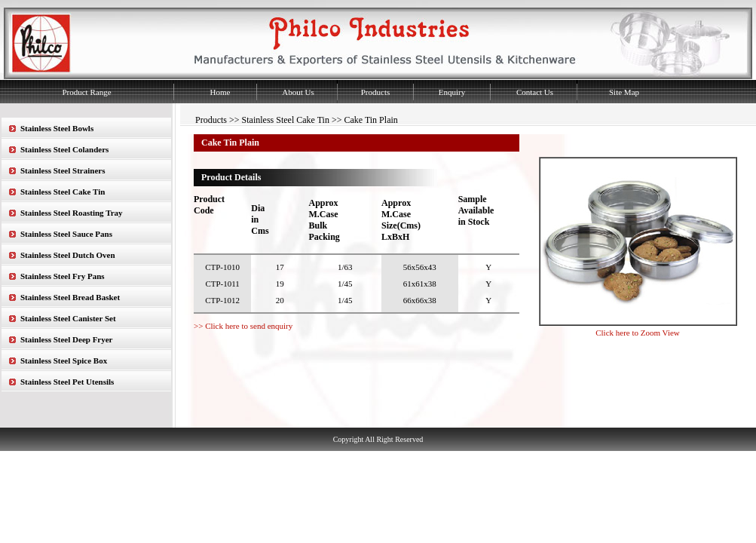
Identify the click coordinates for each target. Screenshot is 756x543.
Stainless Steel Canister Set (68, 318)
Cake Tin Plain (370, 120)
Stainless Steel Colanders (64, 149)
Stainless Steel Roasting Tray (72, 213)
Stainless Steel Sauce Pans (66, 234)
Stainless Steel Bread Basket (70, 297)
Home (220, 92)
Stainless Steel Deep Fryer (67, 339)
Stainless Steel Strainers (63, 170)
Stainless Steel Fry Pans (63, 276)
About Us (298, 92)
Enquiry (452, 92)
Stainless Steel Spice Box (64, 360)
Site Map (624, 92)
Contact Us (535, 92)
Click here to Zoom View (638, 333)
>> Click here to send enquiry (243, 326)
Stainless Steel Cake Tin (63, 192)
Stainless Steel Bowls (57, 128)
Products (376, 92)
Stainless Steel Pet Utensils (67, 382)
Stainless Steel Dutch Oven (68, 255)
